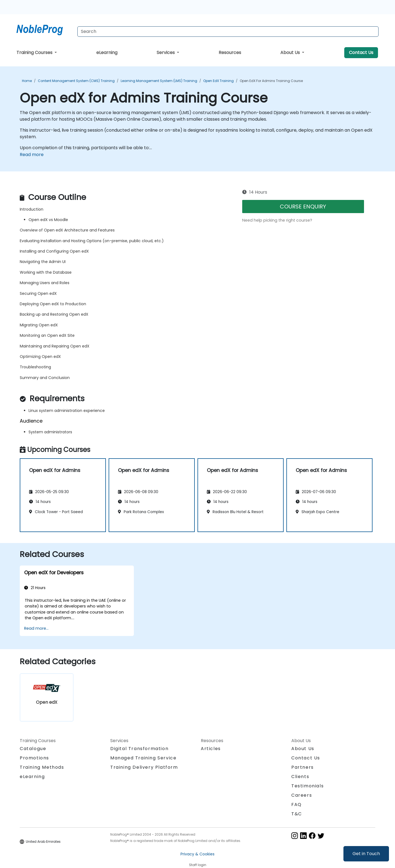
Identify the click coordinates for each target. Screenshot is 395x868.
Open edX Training (218, 81)
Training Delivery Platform (144, 767)
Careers (302, 795)
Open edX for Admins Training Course (271, 81)
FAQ (297, 805)
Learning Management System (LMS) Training (159, 81)
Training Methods (42, 767)
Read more (32, 155)
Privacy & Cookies (198, 854)
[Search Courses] (228, 32)
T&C (297, 814)
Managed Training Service (143, 758)
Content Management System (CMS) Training (76, 81)
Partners (303, 767)
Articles (211, 749)
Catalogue (33, 749)
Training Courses (35, 53)
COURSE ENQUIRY (303, 207)
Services (166, 53)
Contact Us (361, 53)
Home (27, 81)
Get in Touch (366, 854)
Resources (230, 53)
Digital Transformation (139, 749)
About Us (291, 53)
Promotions (34, 758)
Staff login (198, 865)
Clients (300, 777)
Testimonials (307, 786)
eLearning (107, 53)
